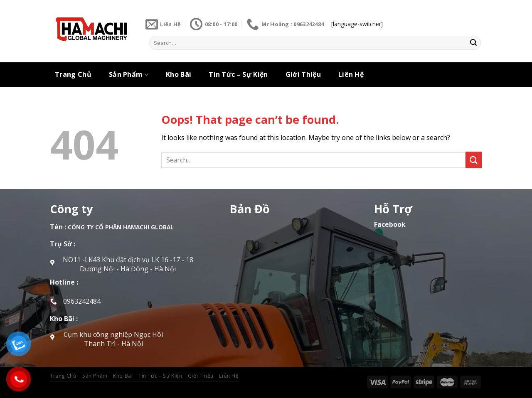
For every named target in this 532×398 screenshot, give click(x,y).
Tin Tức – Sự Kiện (238, 74)
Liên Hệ (351, 74)
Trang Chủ (73, 74)
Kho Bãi (179, 74)
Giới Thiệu (303, 74)
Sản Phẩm (129, 74)
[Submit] (473, 43)
